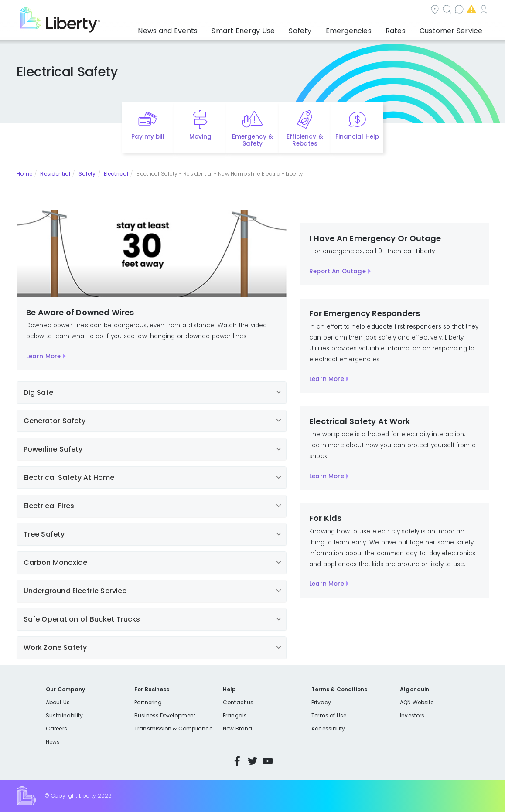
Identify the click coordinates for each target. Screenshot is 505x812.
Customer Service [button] (456, 28)
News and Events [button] (219, 28)
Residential (55, 174)
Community (267, 10)
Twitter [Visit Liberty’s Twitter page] (252, 761)
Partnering (148, 702)
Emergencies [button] (371, 28)
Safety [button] (331, 28)
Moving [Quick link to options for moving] (200, 137)
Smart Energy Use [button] (283, 28)
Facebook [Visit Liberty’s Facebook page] (237, 761)
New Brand (237, 729)
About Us (58, 702)
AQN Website (417, 702)
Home (24, 174)
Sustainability (64, 715)
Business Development (165, 715)
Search (315, 10)
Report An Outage (337, 271)
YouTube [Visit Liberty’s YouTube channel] (268, 761)
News (53, 742)
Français (235, 715)
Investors (412, 715)
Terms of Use (329, 715)
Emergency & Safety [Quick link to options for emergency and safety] (252, 140)
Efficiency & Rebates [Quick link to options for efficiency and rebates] (305, 140)
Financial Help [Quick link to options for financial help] (357, 137)
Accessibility (328, 729)
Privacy (321, 702)
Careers (56, 729)
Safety (87, 174)
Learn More (43, 356)
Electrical (116, 174)
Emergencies (415, 10)
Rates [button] (409, 28)
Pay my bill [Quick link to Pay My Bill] (148, 137)
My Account (470, 10)
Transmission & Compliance (173, 729)
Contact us (361, 10)
